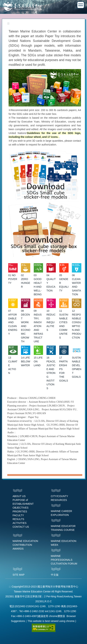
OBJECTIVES (21, 508)
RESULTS (18, 519)
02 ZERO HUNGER (26, 281)
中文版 (55, 575)
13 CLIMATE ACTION (13, 365)
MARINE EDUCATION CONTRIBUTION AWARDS (25, 545)
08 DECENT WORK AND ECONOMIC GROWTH (26, 326)
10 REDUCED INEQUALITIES (51, 320)
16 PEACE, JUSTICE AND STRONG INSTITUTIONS (51, 373)
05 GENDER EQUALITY (64, 283)
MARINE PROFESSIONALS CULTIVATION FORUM (64, 560)
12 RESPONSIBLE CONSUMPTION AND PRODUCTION (77, 324)
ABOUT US (19, 496)
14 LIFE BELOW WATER (26, 361)
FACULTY (18, 515)
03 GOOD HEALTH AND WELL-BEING (38, 285)
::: (8, 23)
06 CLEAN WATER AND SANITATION (76, 285)
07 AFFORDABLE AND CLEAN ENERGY (13, 322)
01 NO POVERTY (13, 279)
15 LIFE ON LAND (38, 361)
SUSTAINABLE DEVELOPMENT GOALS (77, 367)
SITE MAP (19, 575)
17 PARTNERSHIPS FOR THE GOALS (64, 369)
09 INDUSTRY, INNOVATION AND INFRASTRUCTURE (38, 326)
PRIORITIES (20, 511)
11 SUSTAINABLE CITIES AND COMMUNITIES (64, 324)
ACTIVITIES (20, 523)
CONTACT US (21, 527)
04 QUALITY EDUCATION (51, 283)
